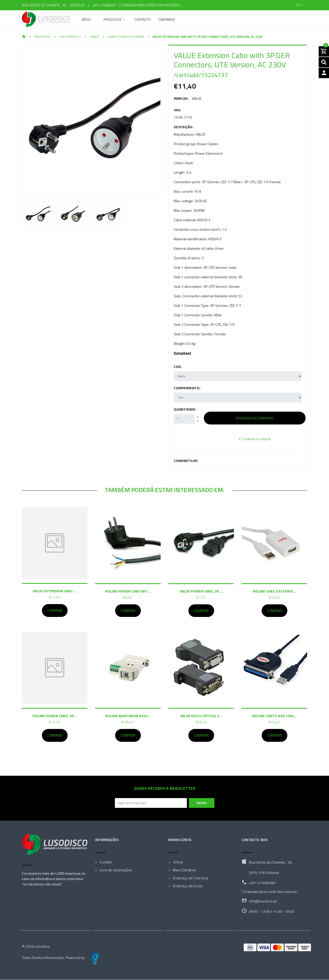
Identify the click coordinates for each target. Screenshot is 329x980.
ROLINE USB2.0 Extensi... (274, 591)
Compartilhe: (186, 461)
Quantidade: (185, 409)
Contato (106, 862)
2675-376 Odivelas (264, 873)
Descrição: (184, 127)
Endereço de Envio (188, 886)
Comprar (55, 611)
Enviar (202, 803)
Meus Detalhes (184, 870)
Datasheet (182, 353)
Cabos (94, 37)
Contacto (143, 20)
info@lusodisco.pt (263, 901)
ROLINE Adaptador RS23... (128, 716)
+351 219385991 (104, 5)
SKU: (177, 110)
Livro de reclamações (116, 870)
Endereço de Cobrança (190, 878)
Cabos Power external (126, 37)
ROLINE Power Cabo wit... (128, 591)
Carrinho (167, 20)
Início (86, 20)
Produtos (113, 20)
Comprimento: (187, 388)
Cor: (178, 367)
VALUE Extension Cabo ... (55, 591)
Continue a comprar (255, 439)
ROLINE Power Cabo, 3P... (55, 716)
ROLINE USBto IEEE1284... (274, 716)
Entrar (178, 862)
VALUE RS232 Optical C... (201, 716)
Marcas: (181, 98)
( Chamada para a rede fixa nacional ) (149, 5)
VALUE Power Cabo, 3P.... (201, 591)
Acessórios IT (70, 37)
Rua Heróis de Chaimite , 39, (271, 862)
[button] (300, 5)
